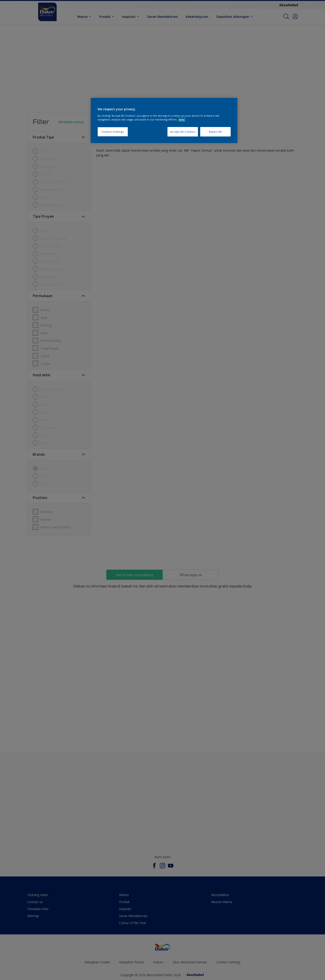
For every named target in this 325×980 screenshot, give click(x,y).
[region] (164, 120)
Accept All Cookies (183, 132)
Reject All (215, 132)
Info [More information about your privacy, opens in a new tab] (182, 119)
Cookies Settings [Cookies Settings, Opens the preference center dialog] (113, 132)
